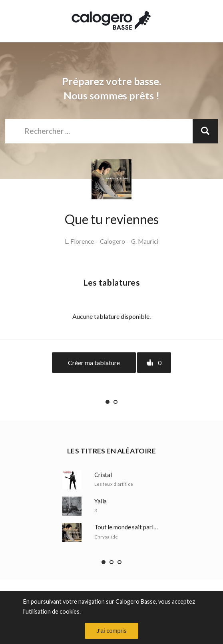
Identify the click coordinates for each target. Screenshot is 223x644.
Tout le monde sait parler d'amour (127, 527)
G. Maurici (145, 241)
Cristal (103, 475)
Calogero (112, 241)
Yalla (101, 501)
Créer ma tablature (94, 363)
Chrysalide (106, 537)
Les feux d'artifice (114, 484)
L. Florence (79, 241)
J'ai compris (111, 631)
